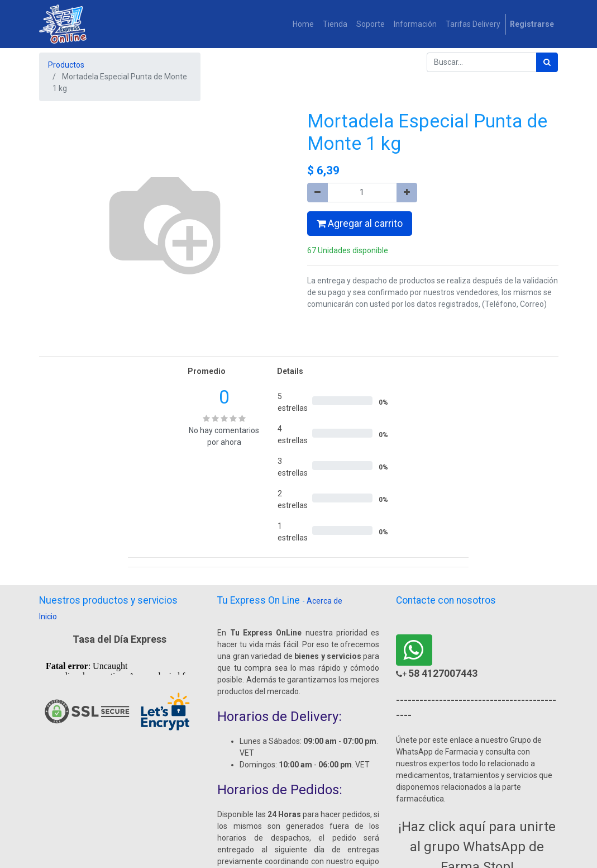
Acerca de (324, 601)
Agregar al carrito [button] (360, 224)
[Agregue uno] (407, 193)
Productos (66, 65)
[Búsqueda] (547, 62)
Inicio (48, 616)
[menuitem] (303, 24)
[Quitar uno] (317, 193)
